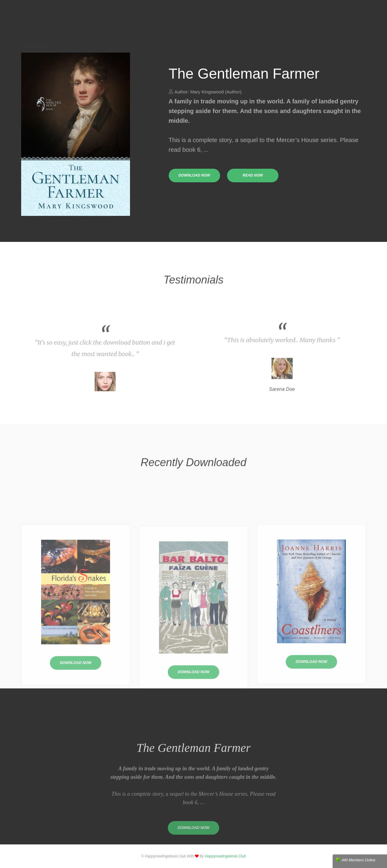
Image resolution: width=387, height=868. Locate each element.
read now (253, 175)
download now (194, 175)
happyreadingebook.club (225, 856)
